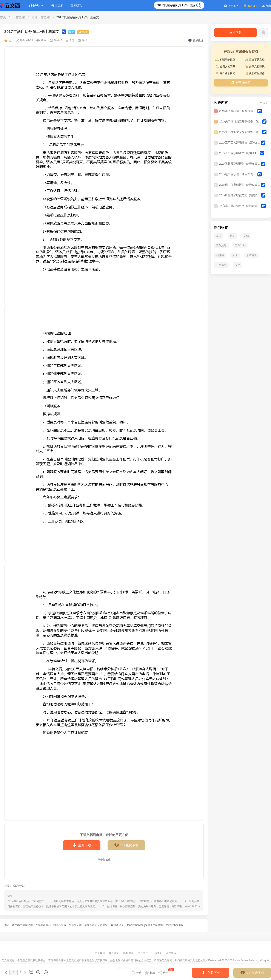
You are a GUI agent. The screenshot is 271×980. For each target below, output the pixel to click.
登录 (266, 5)
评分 (136, 973)
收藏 (150, 973)
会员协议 (171, 953)
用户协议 (143, 953)
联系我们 (114, 953)
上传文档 (231, 5)
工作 (219, 236)
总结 (246, 236)
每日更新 (57, 5)
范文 (233, 236)
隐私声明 (129, 953)
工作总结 (19, 17)
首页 (3, 17)
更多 (264, 103)
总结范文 (251, 255)
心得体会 (221, 265)
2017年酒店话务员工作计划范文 (78, 17)
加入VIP (250, 5)
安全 (238, 265)
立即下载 (82, 845)
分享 (166, 972)
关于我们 (100, 953)
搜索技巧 (76, 5)
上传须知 (157, 953)
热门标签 (221, 228)
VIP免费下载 (126, 845)
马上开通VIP (241, 83)
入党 (235, 255)
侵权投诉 (196, 40)
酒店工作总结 (41, 17)
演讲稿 (220, 255)
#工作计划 (19, 886)
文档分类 (36, 5)
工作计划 (240, 246)
